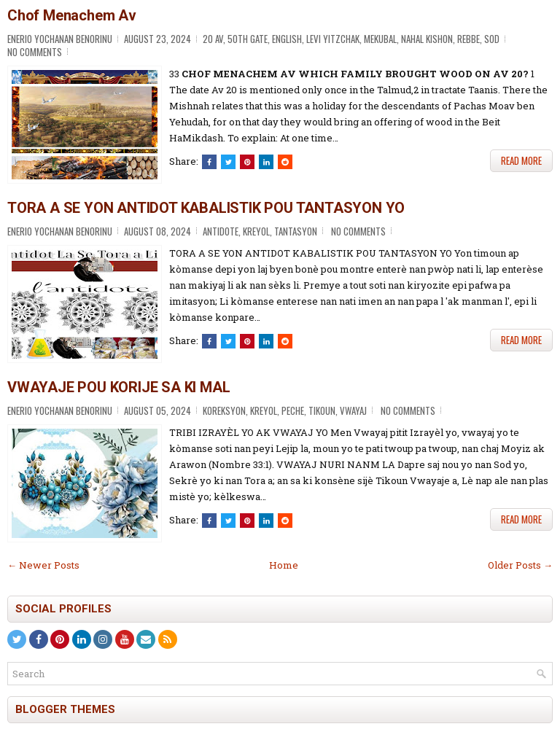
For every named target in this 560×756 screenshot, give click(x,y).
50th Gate (248, 39)
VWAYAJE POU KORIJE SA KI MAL (118, 387)
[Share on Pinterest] (247, 162)
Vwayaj (353, 410)
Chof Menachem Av (72, 15)
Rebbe (468, 39)
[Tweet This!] (228, 162)
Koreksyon (224, 410)
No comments (35, 52)
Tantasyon (296, 231)
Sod (492, 39)
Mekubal (380, 39)
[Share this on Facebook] (209, 162)
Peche (293, 410)
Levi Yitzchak (333, 39)
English (287, 39)
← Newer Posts (43, 565)
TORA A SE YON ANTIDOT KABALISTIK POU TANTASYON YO (206, 208)
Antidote (221, 231)
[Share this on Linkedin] (266, 162)
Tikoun (322, 410)
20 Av (213, 39)
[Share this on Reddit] (285, 162)
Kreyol (256, 231)
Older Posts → (520, 565)
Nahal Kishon (427, 39)
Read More (521, 160)
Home (284, 565)
